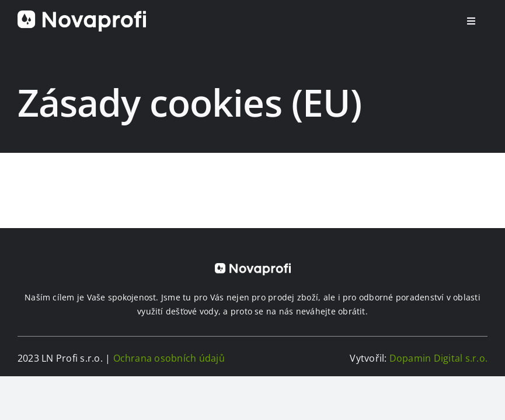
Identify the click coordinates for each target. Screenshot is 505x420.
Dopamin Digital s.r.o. (438, 358)
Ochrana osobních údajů (169, 358)
